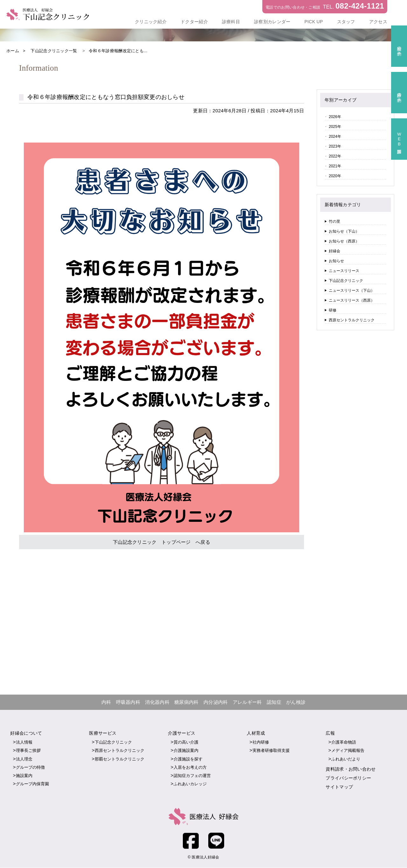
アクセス (378, 22)
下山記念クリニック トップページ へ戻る (162, 542)
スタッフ (346, 22)
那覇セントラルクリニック (120, 759)
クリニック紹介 (151, 22)
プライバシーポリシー (348, 778)
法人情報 (24, 742)
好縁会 (335, 251)
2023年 (335, 146)
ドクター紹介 (194, 22)
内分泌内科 (216, 702)
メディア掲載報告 (348, 751)
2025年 (335, 127)
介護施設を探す (188, 759)
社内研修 (261, 742)
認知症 (274, 702)
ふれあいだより (346, 759)
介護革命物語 (344, 742)
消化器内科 (157, 702)
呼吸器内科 (128, 702)
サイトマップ (339, 787)
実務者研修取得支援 (271, 751)
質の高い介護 (186, 742)
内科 (106, 702)
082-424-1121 (360, 6)
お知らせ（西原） (344, 241)
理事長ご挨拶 (28, 751)
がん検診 (296, 702)
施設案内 (24, 776)
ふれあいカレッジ (190, 784)
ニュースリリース (344, 271)
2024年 (335, 136)
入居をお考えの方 (190, 767)
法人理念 (24, 759)
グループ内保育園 (32, 784)
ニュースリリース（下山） (352, 290)
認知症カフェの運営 (192, 776)
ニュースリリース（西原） (352, 300)
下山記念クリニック (346, 281)
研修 (333, 310)
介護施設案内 (186, 751)
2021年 (335, 166)
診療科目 (231, 22)
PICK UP (314, 22)
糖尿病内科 (186, 702)
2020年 (335, 176)
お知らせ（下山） (344, 231)
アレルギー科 (247, 702)
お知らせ (336, 261)
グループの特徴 (30, 767)
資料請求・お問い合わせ (351, 769)
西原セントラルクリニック (352, 320)
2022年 (335, 156)
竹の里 (335, 221)
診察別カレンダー (272, 22)
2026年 (335, 117)
